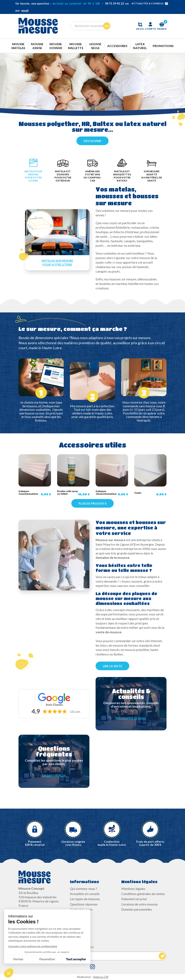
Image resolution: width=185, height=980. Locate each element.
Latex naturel (140, 46)
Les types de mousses (85, 899)
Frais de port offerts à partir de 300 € (150, 843)
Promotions (163, 46)
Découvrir (92, 141)
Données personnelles (137, 909)
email (25, 10)
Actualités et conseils (85, 894)
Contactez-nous (81, 909)
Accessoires (117, 46)
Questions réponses (84, 904)
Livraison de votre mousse (139, 904)
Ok (107, 26)
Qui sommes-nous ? (84, 889)
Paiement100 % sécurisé (35, 843)
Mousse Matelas (18, 46)
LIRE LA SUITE (112, 666)
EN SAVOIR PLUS (54, 775)
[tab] (33, 171)
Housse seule (95, 46)
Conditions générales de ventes (143, 894)
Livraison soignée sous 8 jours (73, 843)
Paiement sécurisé (134, 899)
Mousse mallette (76, 46)
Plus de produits (92, 503)
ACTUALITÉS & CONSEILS (151, 3)
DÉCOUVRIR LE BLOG (131, 718)
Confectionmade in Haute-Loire (112, 843)
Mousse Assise (37, 46)
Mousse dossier (56, 46)
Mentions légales (133, 889)
